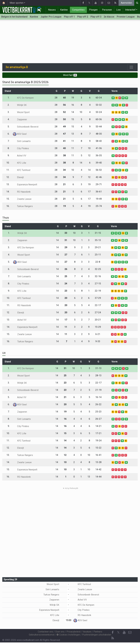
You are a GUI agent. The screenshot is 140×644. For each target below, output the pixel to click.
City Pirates (21, 148)
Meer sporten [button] (17, 3)
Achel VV (19, 156)
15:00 (68, 620)
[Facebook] (113, 632)
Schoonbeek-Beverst (26, 127)
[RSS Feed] (113, 638)
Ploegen (93, 10)
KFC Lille (19, 163)
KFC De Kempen (23, 98)
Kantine (64, 10)
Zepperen (20, 119)
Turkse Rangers (23, 206)
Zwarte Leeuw (22, 199)
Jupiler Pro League (51, 17)
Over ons (60, 632)
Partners (98, 632)
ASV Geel (20, 134)
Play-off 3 (96, 17)
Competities (78, 10)
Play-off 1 (69, 17)
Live (118, 10)
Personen (107, 10)
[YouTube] (124, 632)
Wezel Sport (21, 112)
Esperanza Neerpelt (25, 185)
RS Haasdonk (22, 192)
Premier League (126, 17)
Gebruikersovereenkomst (42, 635)
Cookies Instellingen (68, 635)
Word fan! (70, 75)
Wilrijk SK (20, 105)
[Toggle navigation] (131, 67)
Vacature (87, 632)
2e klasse (109, 17)
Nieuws (52, 10)
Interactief (130, 10)
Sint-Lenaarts (22, 141)
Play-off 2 (83, 17)
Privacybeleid (73, 632)
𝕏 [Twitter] (118, 632)
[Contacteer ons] (130, 632)
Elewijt (18, 177)
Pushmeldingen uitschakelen (97, 635)
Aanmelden (126, 3)
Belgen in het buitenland (14, 17)
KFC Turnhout (22, 170)
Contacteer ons (45, 632)
